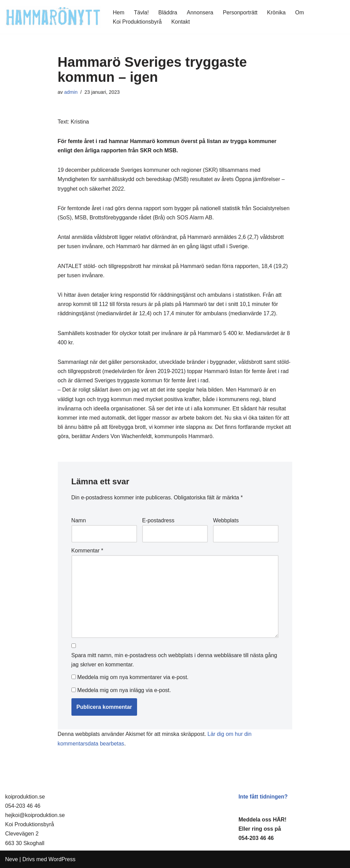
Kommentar (87, 551)
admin (71, 92)
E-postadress (158, 520)
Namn (79, 520)
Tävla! (142, 12)
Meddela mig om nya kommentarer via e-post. (133, 677)
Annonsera (200, 12)
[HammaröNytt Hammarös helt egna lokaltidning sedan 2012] (53, 17)
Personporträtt (240, 12)
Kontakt (180, 22)
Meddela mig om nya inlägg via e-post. (124, 690)
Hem (119, 12)
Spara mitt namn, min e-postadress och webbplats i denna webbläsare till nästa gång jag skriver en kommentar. (174, 660)
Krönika (276, 12)
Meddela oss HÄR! (262, 820)
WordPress (62, 859)
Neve (11, 859)
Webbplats (226, 520)
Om (300, 12)
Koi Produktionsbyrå (137, 22)
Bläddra (168, 12)
